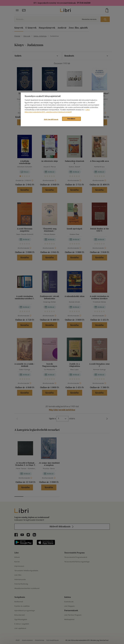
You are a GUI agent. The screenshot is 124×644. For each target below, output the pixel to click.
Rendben (71, 119)
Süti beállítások (51, 119)
